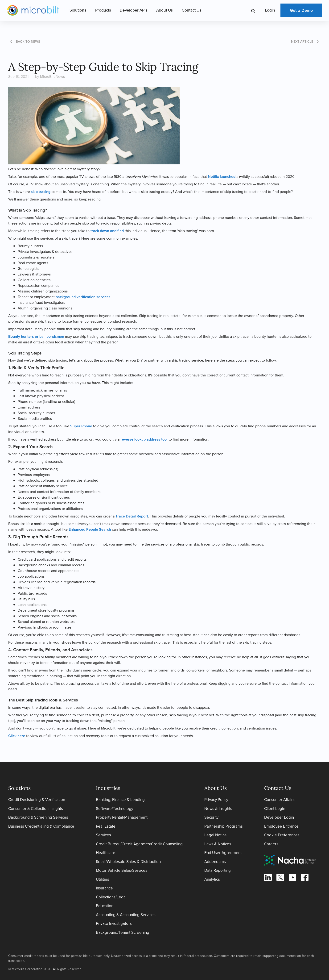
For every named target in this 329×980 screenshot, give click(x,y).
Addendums (215, 862)
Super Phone (81, 426)
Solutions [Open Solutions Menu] (78, 10)
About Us (164, 10)
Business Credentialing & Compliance (41, 826)
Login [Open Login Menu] (270, 10)
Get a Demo (301, 10)
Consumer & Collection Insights (36, 809)
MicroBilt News (52, 77)
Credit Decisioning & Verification (37, 800)
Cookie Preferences (282, 835)
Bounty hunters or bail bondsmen (36, 336)
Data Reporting (218, 870)
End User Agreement (223, 853)
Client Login (275, 809)
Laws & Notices (218, 844)
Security (211, 817)
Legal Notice (216, 835)
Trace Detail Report (132, 516)
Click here (17, 736)
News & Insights (218, 809)
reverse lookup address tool (144, 439)
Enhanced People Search (90, 529)
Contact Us (191, 10)
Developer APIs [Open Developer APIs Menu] (134, 10)
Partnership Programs (224, 826)
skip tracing (41, 192)
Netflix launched (222, 177)
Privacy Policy (216, 800)
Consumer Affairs (279, 800)
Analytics (212, 879)
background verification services (83, 297)
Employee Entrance (281, 826)
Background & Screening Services (38, 817)
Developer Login (279, 817)
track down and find (107, 231)
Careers (271, 844)
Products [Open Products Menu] (103, 10)
